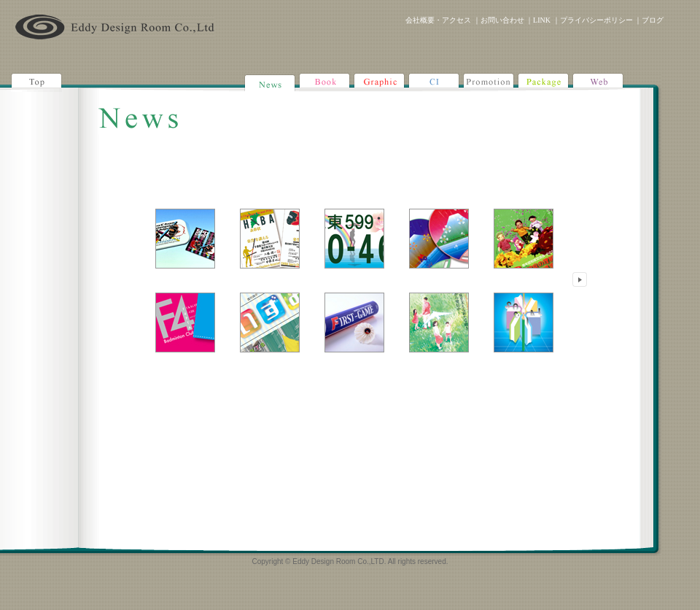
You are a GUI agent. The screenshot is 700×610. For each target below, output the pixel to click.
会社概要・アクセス (438, 20)
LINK (542, 20)
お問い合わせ (502, 20)
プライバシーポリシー (596, 20)
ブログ (653, 20)
